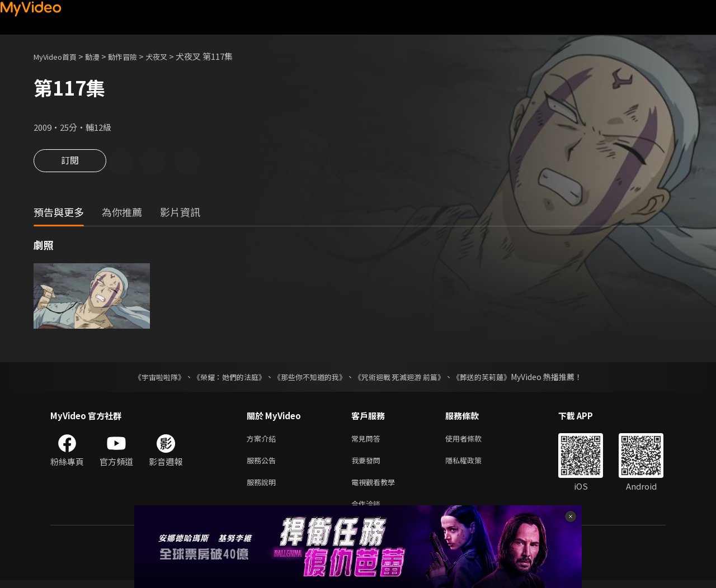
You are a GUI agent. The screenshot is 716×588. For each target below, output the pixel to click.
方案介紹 (263, 440)
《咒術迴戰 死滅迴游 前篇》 (404, 378)
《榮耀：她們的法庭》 (223, 378)
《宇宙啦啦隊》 (148, 378)
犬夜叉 (173, 56)
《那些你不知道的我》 (309, 378)
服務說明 (263, 487)
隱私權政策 (473, 464)
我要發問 (368, 464)
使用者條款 (473, 440)
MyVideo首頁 (59, 56)
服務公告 (263, 464)
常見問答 (368, 440)
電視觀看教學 (376, 487)
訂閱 (70, 163)
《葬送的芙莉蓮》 (492, 378)
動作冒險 (135, 56)
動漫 (101, 56)
